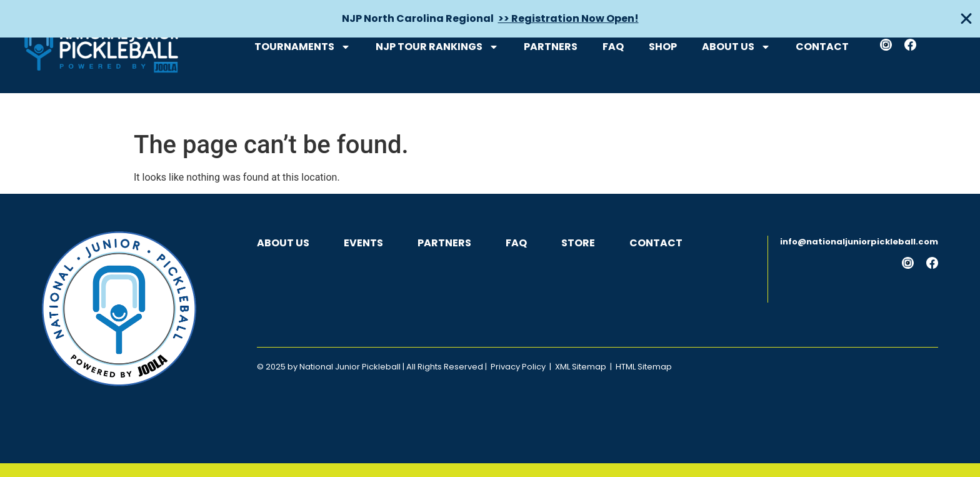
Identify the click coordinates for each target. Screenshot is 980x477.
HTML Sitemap (644, 367)
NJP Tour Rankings (437, 84)
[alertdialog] (490, 19)
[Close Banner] (966, 19)
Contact (822, 83)
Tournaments (302, 84)
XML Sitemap (581, 367)
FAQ (613, 83)
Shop (663, 83)
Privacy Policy (518, 367)
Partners (551, 83)
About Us (736, 84)
